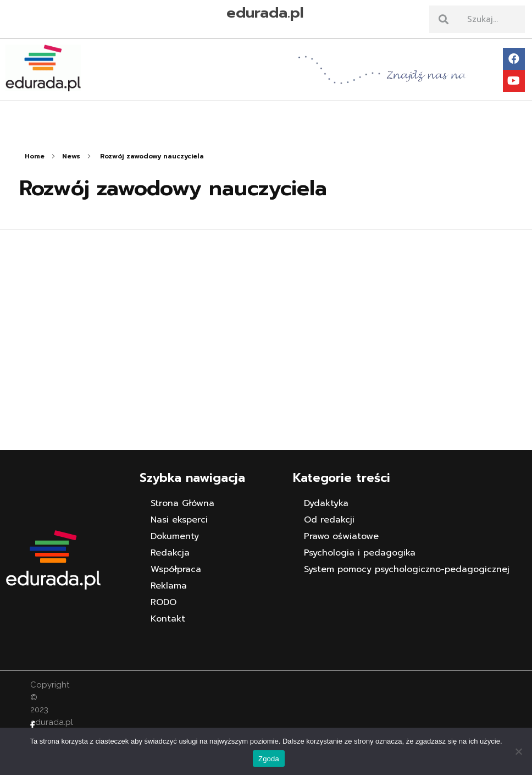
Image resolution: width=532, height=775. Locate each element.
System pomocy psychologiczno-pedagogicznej (407, 569)
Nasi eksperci (179, 520)
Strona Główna (182, 503)
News (71, 156)
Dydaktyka (326, 503)
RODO (164, 602)
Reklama (169, 586)
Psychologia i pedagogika (360, 553)
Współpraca (176, 569)
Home (35, 156)
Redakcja (170, 553)
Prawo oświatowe (341, 536)
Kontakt (168, 619)
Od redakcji (329, 520)
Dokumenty (175, 536)
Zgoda (269, 759)
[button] (266, 110)
